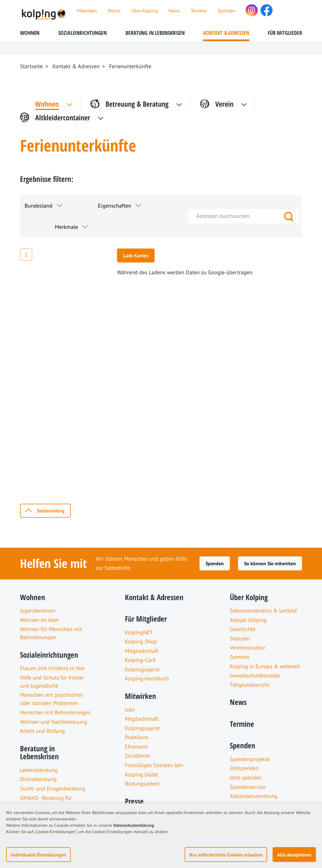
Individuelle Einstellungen (38, 855)
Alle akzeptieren (294, 855)
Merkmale (66, 227)
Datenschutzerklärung (134, 825)
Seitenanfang (51, 511)
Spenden (215, 563)
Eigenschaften (115, 206)
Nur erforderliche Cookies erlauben (226, 855)
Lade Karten (136, 255)
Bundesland (39, 206)
